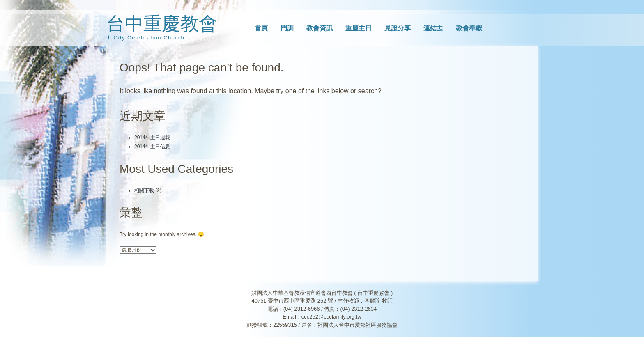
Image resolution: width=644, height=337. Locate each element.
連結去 (433, 28)
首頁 (261, 28)
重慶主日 (359, 28)
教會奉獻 (469, 28)
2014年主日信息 (152, 147)
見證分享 (398, 28)
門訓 (287, 28)
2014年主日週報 (152, 138)
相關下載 (144, 190)
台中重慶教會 (162, 24)
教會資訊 (320, 28)
